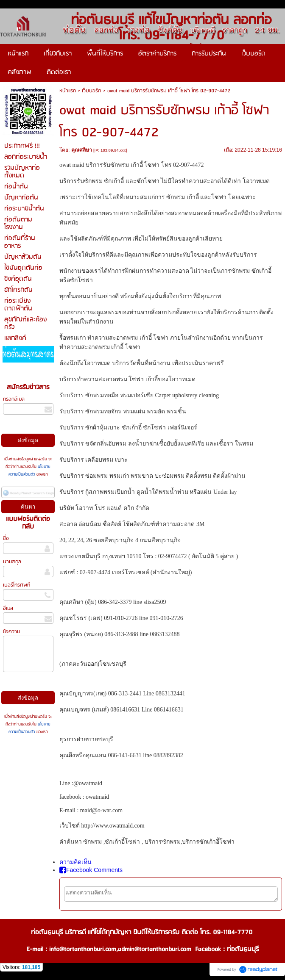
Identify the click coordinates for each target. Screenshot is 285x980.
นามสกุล (12, 562)
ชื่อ (6, 538)
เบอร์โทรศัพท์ (17, 585)
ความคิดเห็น (75, 862)
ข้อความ (11, 632)
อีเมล (8, 608)
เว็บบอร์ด (92, 91)
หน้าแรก (68, 91)
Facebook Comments (91, 870)
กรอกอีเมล (14, 399)
